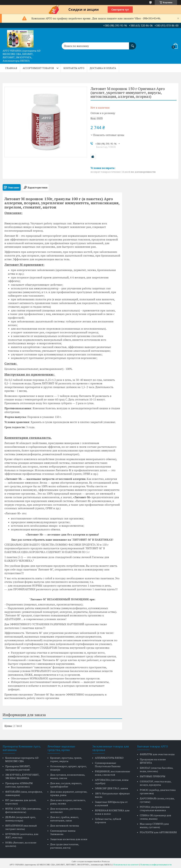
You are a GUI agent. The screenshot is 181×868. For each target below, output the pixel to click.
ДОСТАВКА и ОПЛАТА (103, 68)
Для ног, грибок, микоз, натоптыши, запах (64, 819)
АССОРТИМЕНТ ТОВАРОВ (38, 68)
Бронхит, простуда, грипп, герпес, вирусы (66, 759)
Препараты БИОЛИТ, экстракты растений (18, 768)
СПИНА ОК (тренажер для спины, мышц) (155, 817)
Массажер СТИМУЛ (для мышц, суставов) (154, 825)
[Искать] (133, 44)
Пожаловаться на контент (126, 865)
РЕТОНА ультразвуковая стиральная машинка (155, 808)
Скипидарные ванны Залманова (63, 832)
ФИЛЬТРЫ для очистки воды (157, 754)
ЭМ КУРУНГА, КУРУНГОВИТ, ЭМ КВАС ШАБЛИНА (22, 776)
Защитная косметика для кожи (69, 839)
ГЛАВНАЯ (11, 68)
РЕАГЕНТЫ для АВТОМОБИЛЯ (158, 832)
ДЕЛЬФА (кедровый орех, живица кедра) (21, 819)
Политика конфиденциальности (156, 865)
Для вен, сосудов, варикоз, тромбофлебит (66, 785)
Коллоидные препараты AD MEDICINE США (22, 759)
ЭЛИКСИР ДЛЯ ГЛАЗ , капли (111, 788)
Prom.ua (106, 861)
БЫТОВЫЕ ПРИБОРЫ (153, 776)
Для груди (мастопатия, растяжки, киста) (65, 846)
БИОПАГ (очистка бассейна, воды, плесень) (156, 769)
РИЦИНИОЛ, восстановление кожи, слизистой (113, 773)
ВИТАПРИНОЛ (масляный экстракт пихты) (21, 827)
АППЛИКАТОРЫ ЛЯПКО (109, 758)
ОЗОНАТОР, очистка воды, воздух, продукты (156, 783)
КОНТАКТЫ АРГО (74, 68)
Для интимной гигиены (65, 826)
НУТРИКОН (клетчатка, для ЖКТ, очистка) (22, 836)
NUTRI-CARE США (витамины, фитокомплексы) (23, 810)
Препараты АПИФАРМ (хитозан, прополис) (19, 785)
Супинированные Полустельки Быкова (108, 765)
